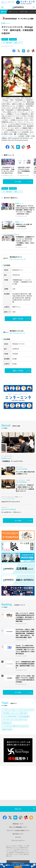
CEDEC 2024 (23, 729)
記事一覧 (3, 12)
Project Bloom (7, 739)
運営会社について (18, 824)
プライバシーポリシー (18, 840)
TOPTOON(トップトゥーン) (10, 729)
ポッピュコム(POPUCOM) (9, 733)
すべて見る (18, 190)
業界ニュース (6, 23)
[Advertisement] (16, 40)
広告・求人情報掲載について (18, 827)
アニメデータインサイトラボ (26, 726)
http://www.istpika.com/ (17, 349)
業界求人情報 (24, 12)
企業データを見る (18, 335)
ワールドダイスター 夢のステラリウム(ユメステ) (15, 742)
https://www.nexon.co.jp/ (18, 275)
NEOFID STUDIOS (7, 746)
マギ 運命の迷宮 (7, 51)
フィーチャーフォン (12, 144)
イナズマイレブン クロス (9, 726)
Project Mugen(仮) (24, 733)
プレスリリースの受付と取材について (18, 830)
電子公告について (18, 834)
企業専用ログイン (18, 863)
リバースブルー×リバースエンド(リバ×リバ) (14, 736)
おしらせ (18, 837)
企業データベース (13, 12)
